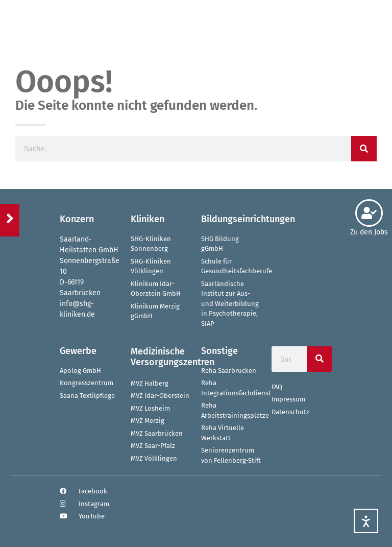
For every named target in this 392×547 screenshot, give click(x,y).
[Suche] (364, 149)
